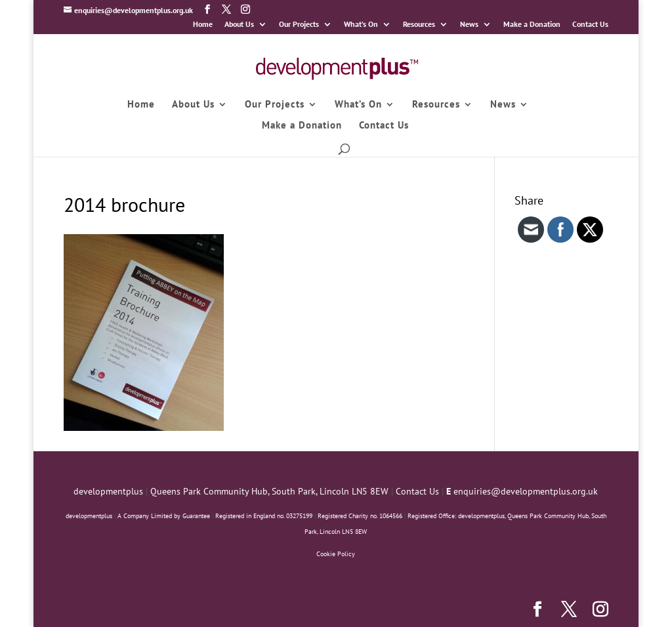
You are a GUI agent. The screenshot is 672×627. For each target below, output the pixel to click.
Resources (419, 25)
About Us (239, 25)
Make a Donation (532, 25)
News (469, 25)
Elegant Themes (147, 609)
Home (203, 25)
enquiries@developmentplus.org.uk (526, 491)
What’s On (361, 25)
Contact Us (590, 25)
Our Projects (299, 25)
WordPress (255, 609)
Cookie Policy (336, 554)
